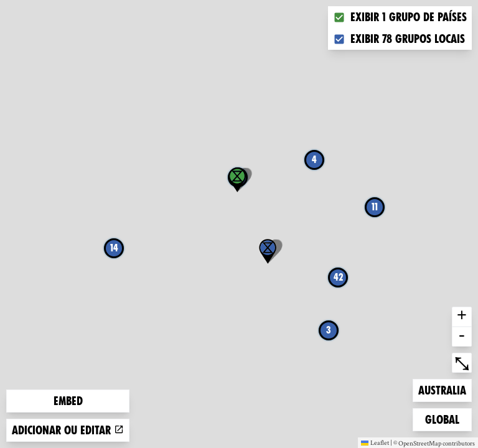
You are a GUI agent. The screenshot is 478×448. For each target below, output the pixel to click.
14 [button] (114, 248)
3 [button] (329, 330)
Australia (442, 389)
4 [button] (314, 160)
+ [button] (462, 317)
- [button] (462, 337)
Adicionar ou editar (68, 430)
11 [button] (375, 207)
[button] (268, 251)
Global (445, 418)
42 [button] (338, 277)
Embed (68, 401)
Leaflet (375, 442)
